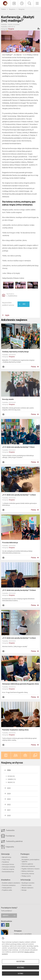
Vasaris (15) (12, 779)
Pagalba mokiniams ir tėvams (31, 869)
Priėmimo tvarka (27, 885)
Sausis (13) (11, 782)
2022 (9, 805)
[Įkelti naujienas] (14, 3)
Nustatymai (21, 961)
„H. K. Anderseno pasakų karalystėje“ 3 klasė (18, 447)
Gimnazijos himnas (8, 864)
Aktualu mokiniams (27, 888)
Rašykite (6, 916)
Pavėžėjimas (8, 836)
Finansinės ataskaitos (9, 885)
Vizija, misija (6, 860)
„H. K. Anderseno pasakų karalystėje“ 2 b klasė (19, 590)
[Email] (7, 925)
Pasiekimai (6, 862)
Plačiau (34, 367)
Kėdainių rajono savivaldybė (23, 934)
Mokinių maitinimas (28, 871)
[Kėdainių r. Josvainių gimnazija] (5, 3)
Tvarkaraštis (8, 830)
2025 (9, 788)
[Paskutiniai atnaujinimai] (22, 3)
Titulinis (4, 9)
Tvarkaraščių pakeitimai (12, 841)
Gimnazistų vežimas (28, 874)
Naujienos (12, 9)
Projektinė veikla (7, 890)
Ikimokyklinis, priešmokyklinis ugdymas (31, 861)
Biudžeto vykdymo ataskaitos (11, 883)
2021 (9, 810)
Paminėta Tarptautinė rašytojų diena (15, 730)
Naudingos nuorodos (28, 883)
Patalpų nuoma (26, 876)
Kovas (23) (11, 776)
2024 (9, 794)
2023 (9, 799)
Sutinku (20, 974)
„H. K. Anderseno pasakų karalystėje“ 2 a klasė (19, 638)
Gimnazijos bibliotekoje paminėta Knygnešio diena (20, 684)
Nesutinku (21, 968)
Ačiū (22, 304)
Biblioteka (25, 857)
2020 (9, 816)
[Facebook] (3, 925)
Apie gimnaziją (7, 857)
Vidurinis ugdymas (27, 864)
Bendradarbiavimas (8, 872)
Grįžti (7, 315)
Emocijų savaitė (8, 399)
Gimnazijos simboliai (9, 867)
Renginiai (21, 9)
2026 (9, 770)
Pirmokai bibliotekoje (10, 543)
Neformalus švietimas (28, 866)
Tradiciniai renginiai (8, 869)
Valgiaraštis (8, 847)
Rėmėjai (24, 890)
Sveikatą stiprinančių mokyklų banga (15, 352)
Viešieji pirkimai (7, 888)
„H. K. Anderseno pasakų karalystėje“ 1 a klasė (19, 495)
